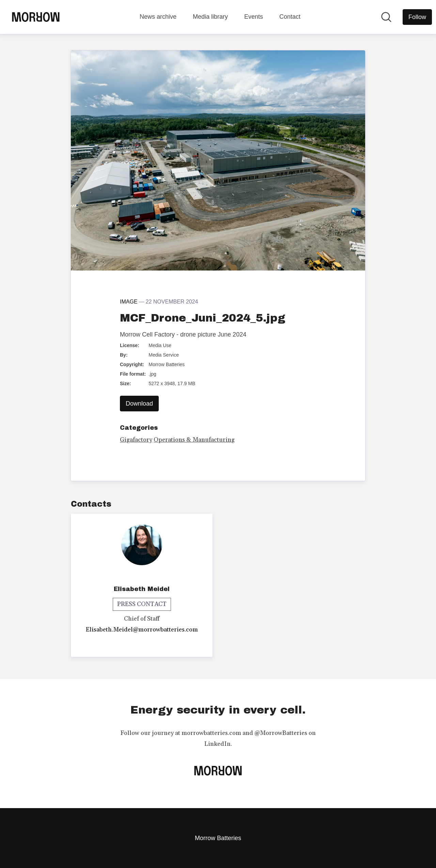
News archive (158, 17)
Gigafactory (136, 440)
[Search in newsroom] (386, 17)
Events (254, 17)
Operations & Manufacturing (194, 440)
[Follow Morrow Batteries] (417, 17)
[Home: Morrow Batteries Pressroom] (36, 17)
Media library (210, 17)
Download (139, 404)
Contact (290, 17)
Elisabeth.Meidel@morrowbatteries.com (142, 630)
